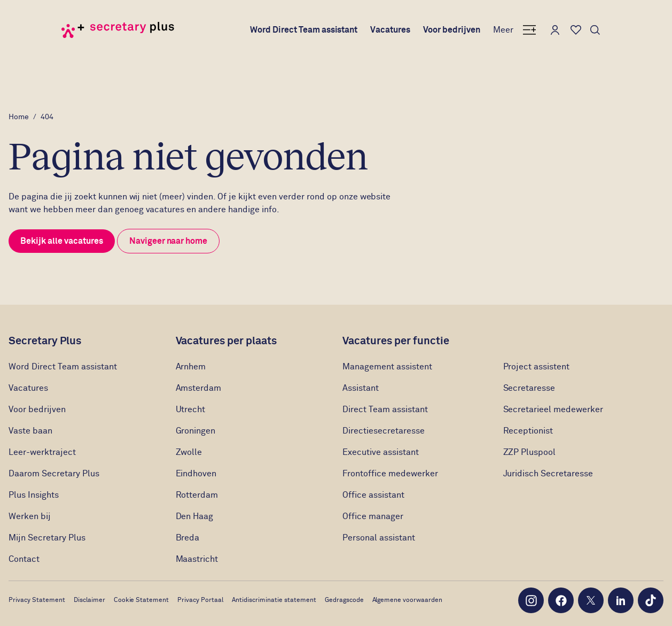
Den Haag (195, 516)
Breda (188, 538)
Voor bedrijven (452, 30)
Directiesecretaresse (384, 431)
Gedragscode (344, 600)
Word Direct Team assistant (304, 30)
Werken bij (30, 516)
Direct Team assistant (385, 409)
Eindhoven (196, 474)
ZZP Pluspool (530, 452)
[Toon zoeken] (595, 30)
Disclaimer (89, 600)
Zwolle (189, 452)
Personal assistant (379, 538)
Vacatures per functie (396, 341)
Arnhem (191, 367)
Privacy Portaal (200, 600)
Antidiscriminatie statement (274, 600)
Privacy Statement (37, 600)
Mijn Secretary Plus (47, 538)
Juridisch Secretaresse (548, 474)
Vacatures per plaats (226, 341)
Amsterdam (199, 388)
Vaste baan (30, 431)
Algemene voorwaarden (408, 600)
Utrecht (191, 409)
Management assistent (387, 367)
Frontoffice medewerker (390, 474)
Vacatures (390, 30)
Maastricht (197, 559)
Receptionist (529, 431)
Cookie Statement (142, 600)
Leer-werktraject (43, 452)
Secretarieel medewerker (553, 409)
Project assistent (537, 367)
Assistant (361, 388)
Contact (24, 559)
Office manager (373, 516)
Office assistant (373, 495)
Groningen (196, 431)
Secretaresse (529, 388)
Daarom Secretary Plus (54, 474)
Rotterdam (197, 495)
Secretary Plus (45, 341)
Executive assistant (381, 452)
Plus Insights (34, 495)
